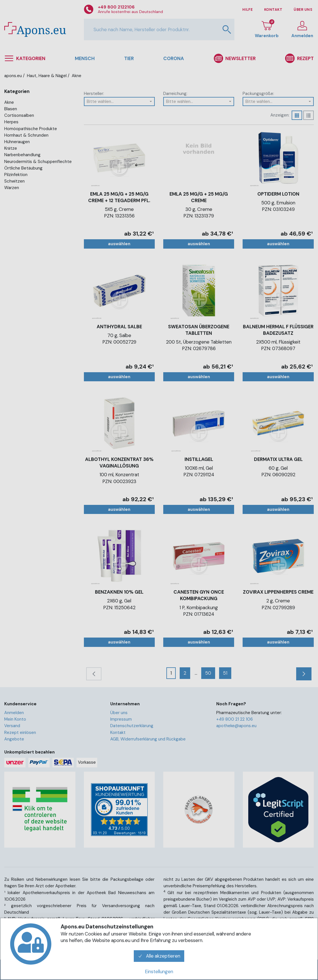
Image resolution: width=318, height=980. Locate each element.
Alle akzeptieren (159, 956)
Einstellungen (159, 971)
